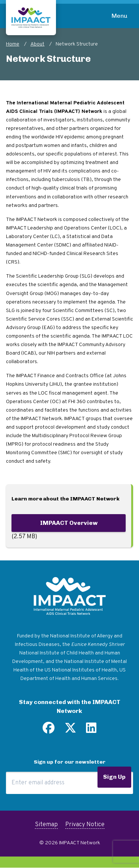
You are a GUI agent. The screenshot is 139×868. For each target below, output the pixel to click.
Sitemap (46, 825)
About (37, 44)
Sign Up (114, 777)
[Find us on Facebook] (49, 731)
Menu (120, 16)
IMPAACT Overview (69, 523)
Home (13, 44)
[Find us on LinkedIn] (91, 731)
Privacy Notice (85, 825)
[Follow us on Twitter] (70, 731)
